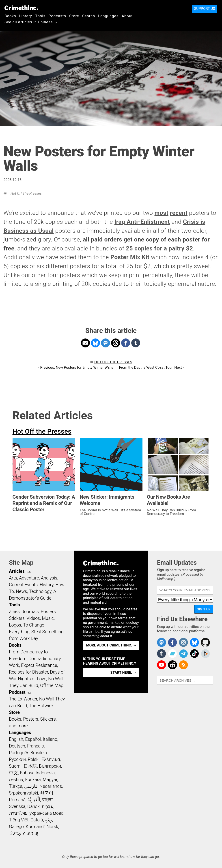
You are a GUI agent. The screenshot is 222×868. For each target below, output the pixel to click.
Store (74, 16)
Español (33, 739)
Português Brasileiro (29, 753)
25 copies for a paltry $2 (159, 248)
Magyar (50, 780)
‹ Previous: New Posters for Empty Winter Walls (76, 367)
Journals (30, 612)
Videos (33, 618)
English (16, 739)
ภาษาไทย (18, 813)
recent (179, 213)
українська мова (47, 813)
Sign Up (204, 609)
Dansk (33, 806)
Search (89, 16)
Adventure (29, 578)
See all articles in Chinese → (31, 22)
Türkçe (16, 786)
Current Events (23, 585)
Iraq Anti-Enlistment (142, 222)
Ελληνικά (51, 759)
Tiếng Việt (19, 820)
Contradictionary (45, 659)
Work (14, 665)
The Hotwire (41, 706)
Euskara (33, 780)
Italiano (50, 739)
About (127, 16)
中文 (13, 773)
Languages (108, 16)
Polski (34, 759)
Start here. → (124, 673)
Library (26, 16)
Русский (17, 759)
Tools (40, 16)
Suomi (15, 766)
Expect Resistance (39, 665)
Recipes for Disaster (29, 672)
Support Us (205, 9)
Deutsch (17, 746)
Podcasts (57, 16)
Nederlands (51, 786)
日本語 (30, 766)
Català (37, 820)
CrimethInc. (21, 8)
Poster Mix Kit (130, 257)
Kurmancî (35, 827)
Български (50, 766)
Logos (15, 625)
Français (36, 746)
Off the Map (52, 685)
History (47, 585)
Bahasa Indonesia (37, 773)
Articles (17, 571)
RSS (28, 572)
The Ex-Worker (23, 699)
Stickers (17, 618)
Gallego (16, 827)
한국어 (47, 793)
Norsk (52, 827)
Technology (40, 591)
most (162, 213)
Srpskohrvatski (24, 793)
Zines (14, 612)
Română (17, 800)
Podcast (17, 692)
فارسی (31, 786)
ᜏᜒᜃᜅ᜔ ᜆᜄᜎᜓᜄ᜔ (24, 833)
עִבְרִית (48, 806)
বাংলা (47, 800)
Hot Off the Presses (26, 193)
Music (48, 618)
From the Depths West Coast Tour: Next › (151, 367)
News (22, 591)
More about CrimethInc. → (111, 645)
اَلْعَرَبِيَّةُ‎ (34, 800)
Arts (13, 578)
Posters (48, 612)
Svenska (17, 806)
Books (10, 16)
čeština (16, 780)
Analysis (49, 578)
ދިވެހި (49, 820)
